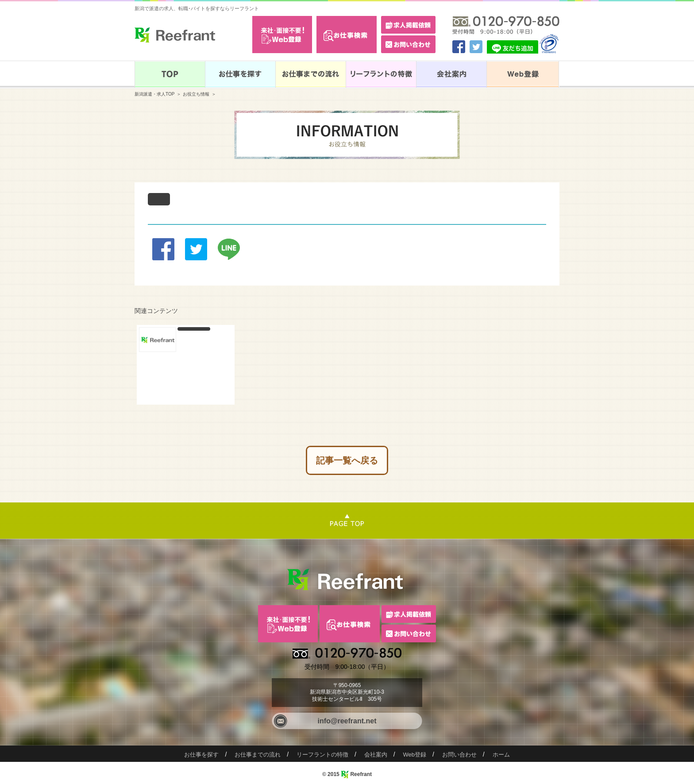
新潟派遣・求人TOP (154, 94)
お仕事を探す (201, 755)
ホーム (501, 755)
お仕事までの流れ (258, 755)
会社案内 (376, 755)
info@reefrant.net (347, 721)
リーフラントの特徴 (322, 755)
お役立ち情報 (196, 94)
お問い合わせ (459, 755)
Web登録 (415, 755)
